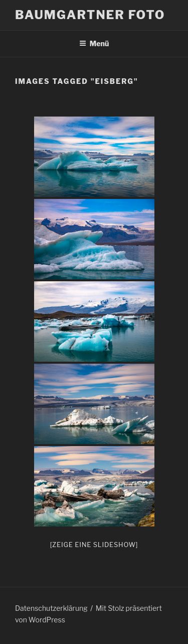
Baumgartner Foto (90, 15)
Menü (94, 43)
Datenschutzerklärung (51, 608)
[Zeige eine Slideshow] (94, 545)
